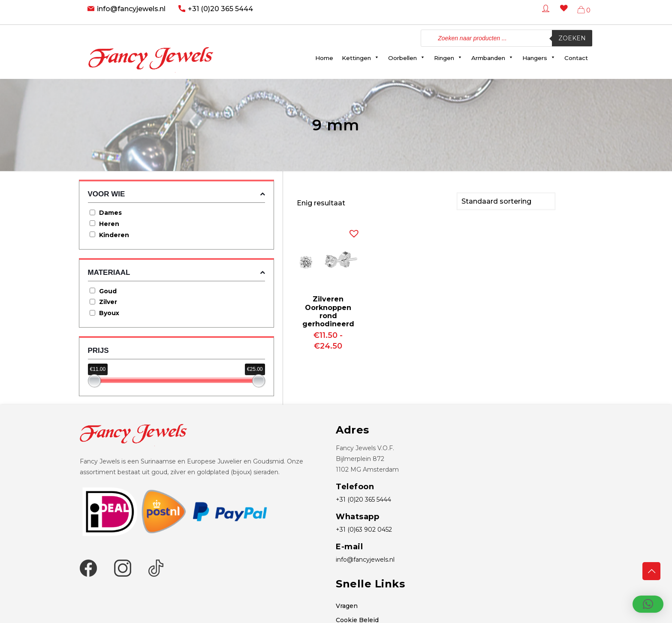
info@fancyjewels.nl (131, 9)
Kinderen (114, 235)
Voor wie (176, 194)
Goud (108, 291)
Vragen (347, 606)
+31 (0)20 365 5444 (220, 9)
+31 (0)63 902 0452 (364, 530)
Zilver (108, 302)
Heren (109, 224)
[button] (352, 231)
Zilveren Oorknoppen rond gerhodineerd (328, 311)
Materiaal (176, 272)
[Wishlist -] (562, 14)
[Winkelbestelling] (506, 201)
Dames (110, 213)
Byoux (109, 313)
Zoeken (572, 38)
